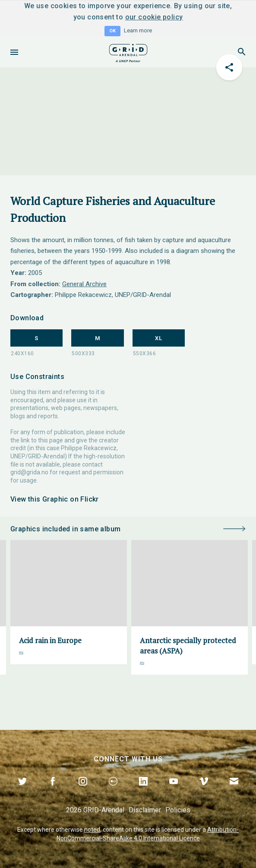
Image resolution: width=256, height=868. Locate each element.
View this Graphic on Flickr (55, 499)
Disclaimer (145, 810)
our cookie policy (154, 17)
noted (92, 830)
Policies (178, 810)
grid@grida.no (29, 472)
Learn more (138, 30)
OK (112, 31)
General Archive (84, 284)
